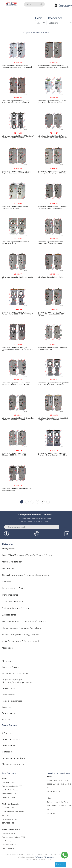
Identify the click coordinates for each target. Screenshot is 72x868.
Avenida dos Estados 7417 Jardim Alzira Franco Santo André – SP (12, 790)
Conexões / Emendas (13, 602)
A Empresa (7, 733)
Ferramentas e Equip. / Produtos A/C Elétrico (24, 621)
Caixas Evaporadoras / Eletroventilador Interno (25, 575)
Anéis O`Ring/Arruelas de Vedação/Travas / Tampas (28, 555)
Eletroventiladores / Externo (16, 608)
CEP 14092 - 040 (8, 848)
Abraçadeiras (9, 549)
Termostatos (9, 713)
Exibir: (39, 18)
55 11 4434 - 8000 (9, 782)
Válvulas (6, 719)
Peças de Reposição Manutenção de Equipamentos (17, 681)
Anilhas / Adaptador (12, 562)
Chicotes (7, 582)
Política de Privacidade (13, 758)
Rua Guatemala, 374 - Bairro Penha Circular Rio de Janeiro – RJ (13, 815)
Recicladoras (9, 695)
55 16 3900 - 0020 (9, 833)
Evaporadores (9, 615)
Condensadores (10, 595)
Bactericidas (8, 568)
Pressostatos (9, 689)
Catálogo (7, 752)
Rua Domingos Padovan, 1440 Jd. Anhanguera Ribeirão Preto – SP (13, 841)
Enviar (64, 527)
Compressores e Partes (14, 588)
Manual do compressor (13, 764)
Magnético (7, 648)
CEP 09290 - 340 (8, 797)
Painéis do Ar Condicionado (16, 674)
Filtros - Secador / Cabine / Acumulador (22, 628)
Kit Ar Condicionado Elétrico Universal (20, 641)
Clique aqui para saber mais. (45, 857)
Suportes (7, 707)
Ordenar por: (54, 18)
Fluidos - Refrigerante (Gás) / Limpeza (21, 635)
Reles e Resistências (12, 701)
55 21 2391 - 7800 (8, 808)
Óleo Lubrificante (11, 667)
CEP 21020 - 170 (8, 823)
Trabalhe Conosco (11, 739)
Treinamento (8, 746)
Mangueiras (8, 661)
